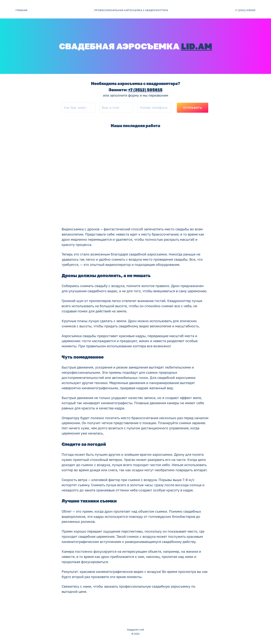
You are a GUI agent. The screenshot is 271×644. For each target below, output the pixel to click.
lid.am (197, 46)
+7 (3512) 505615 (145, 90)
